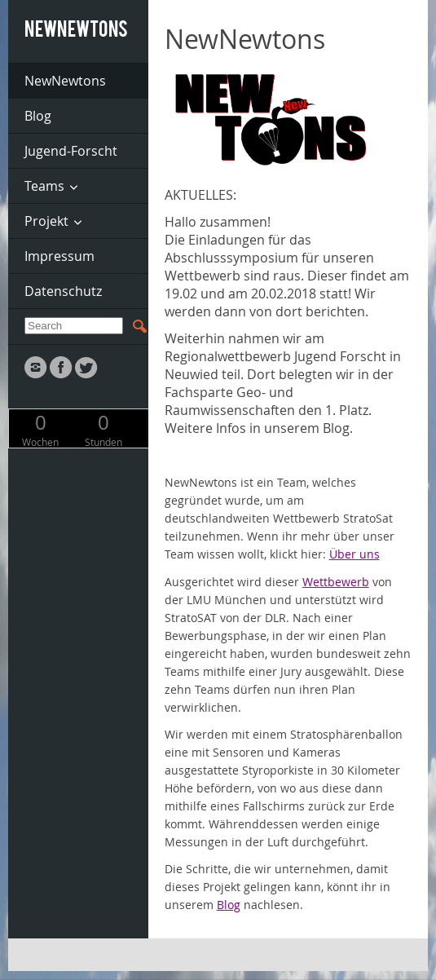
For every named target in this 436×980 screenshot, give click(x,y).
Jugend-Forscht (71, 151)
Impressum (59, 256)
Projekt (46, 221)
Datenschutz (63, 291)
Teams (44, 186)
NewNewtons (65, 81)
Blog (38, 116)
